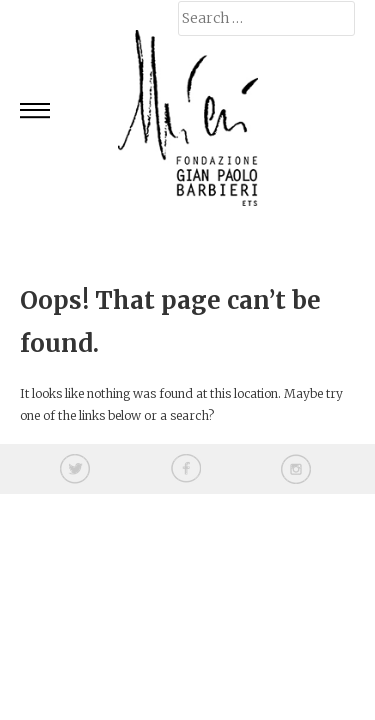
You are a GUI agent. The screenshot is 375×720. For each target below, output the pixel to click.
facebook (186, 469)
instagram (296, 469)
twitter (75, 469)
